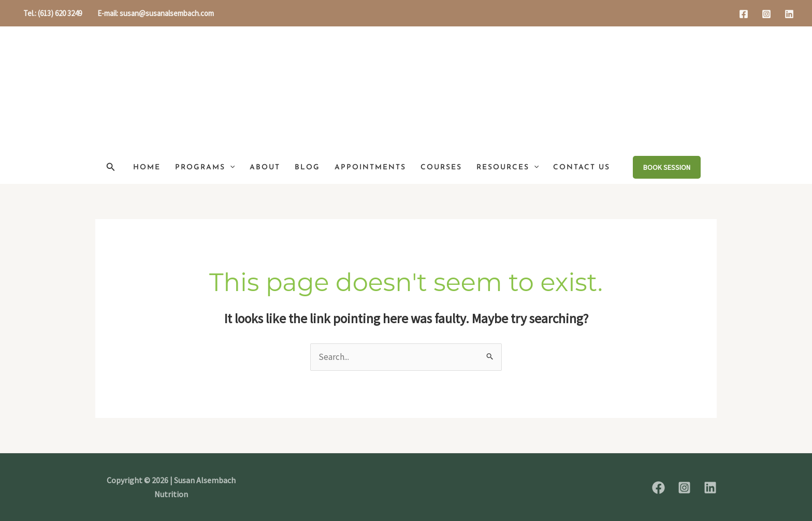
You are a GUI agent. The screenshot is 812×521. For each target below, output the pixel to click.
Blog (307, 168)
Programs (205, 168)
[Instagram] (766, 14)
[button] (111, 167)
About (265, 168)
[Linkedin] (789, 14)
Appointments (370, 168)
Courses (441, 168)
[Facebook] (744, 14)
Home (147, 168)
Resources (508, 168)
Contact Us (582, 168)
